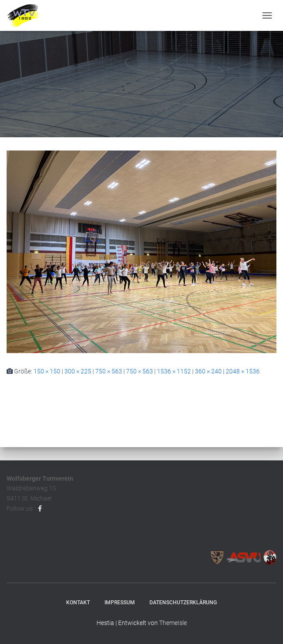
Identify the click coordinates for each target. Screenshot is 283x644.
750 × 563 (109, 371)
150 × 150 (47, 371)
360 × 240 (208, 371)
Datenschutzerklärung (183, 603)
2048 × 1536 (243, 371)
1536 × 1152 (174, 371)
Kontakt (78, 603)
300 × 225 (78, 371)
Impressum (120, 603)
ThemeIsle (173, 623)
